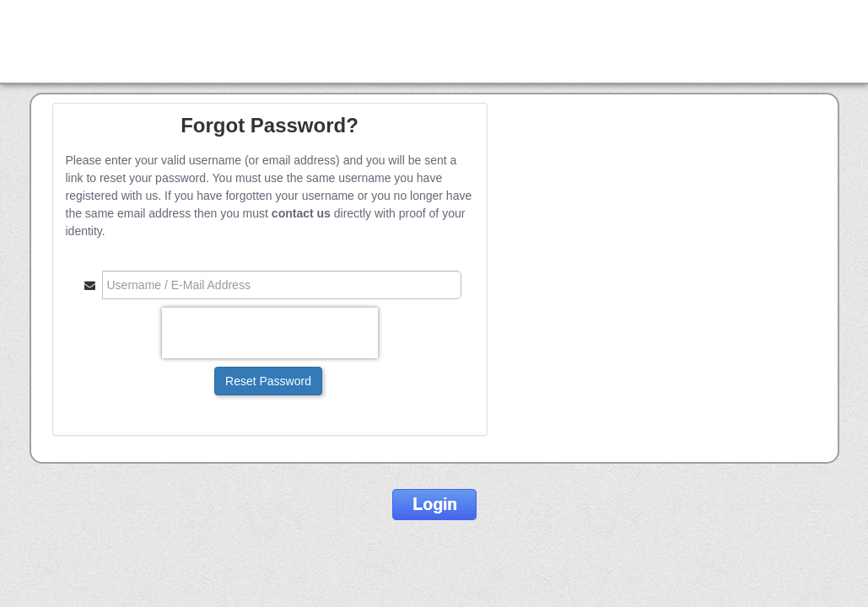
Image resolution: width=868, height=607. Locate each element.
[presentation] (270, 333)
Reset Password (268, 381)
